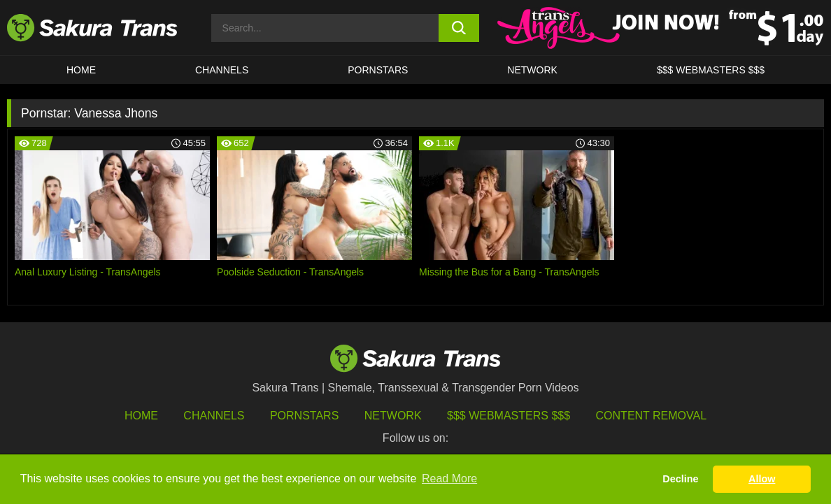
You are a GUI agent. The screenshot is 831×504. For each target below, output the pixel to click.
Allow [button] (762, 479)
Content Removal (652, 416)
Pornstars (304, 416)
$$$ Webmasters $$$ (509, 416)
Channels (214, 416)
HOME (81, 70)
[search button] (459, 28)
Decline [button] (680, 479)
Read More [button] (449, 478)
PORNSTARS (378, 70)
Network (532, 70)
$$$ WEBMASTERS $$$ (711, 70)
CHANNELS (222, 70)
